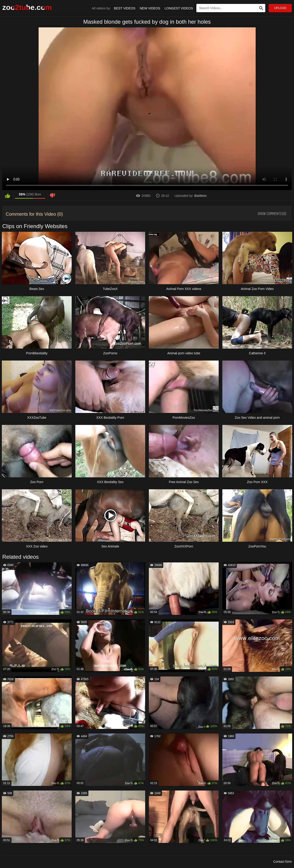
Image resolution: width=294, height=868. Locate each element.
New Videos (150, 8)
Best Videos (125, 8)
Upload (280, 8)
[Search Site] (261, 8)
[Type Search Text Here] (231, 8)
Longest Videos (179, 8)
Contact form (283, 862)
